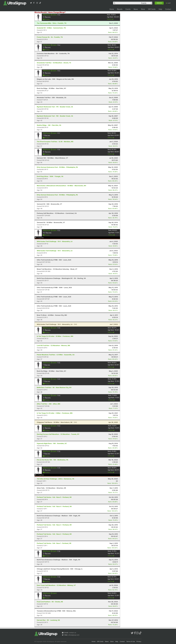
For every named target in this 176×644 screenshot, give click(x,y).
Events (128, 9)
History (110, 19)
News (136, 9)
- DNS (57, 324)
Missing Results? (41, 12)
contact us (72, 633)
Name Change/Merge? (57, 12)
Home (112, 9)
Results (120, 9)
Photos (46, 19)
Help (160, 9)
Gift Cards (152, 9)
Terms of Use (131, 641)
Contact (168, 9)
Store (143, 9)
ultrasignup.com (74, 635)
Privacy (139, 641)
